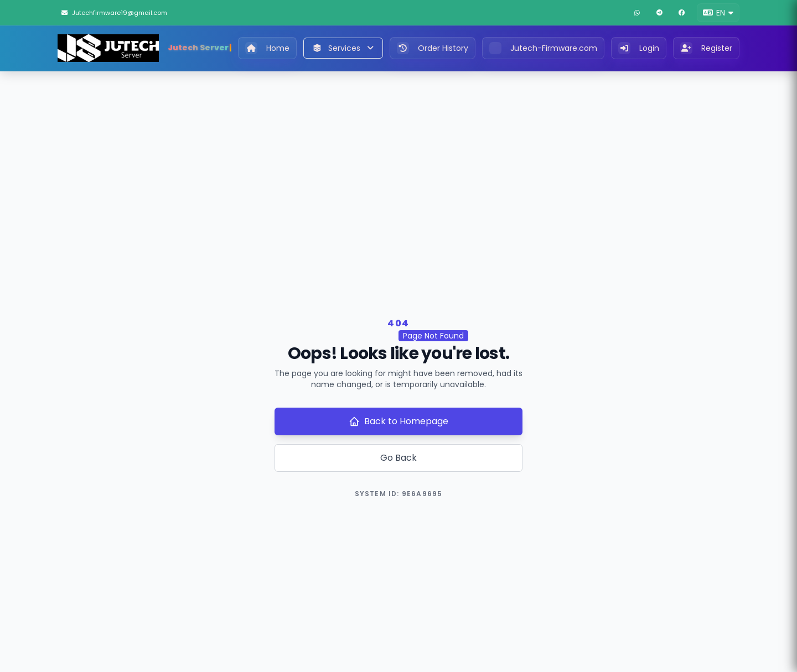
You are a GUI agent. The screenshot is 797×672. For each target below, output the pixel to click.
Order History (433, 48)
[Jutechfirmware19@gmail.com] (123, 13)
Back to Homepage (398, 421)
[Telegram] (659, 13)
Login (639, 48)
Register (706, 48)
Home (267, 48)
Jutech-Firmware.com (543, 48)
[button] (718, 13)
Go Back (398, 458)
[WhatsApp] (637, 13)
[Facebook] (681, 13)
